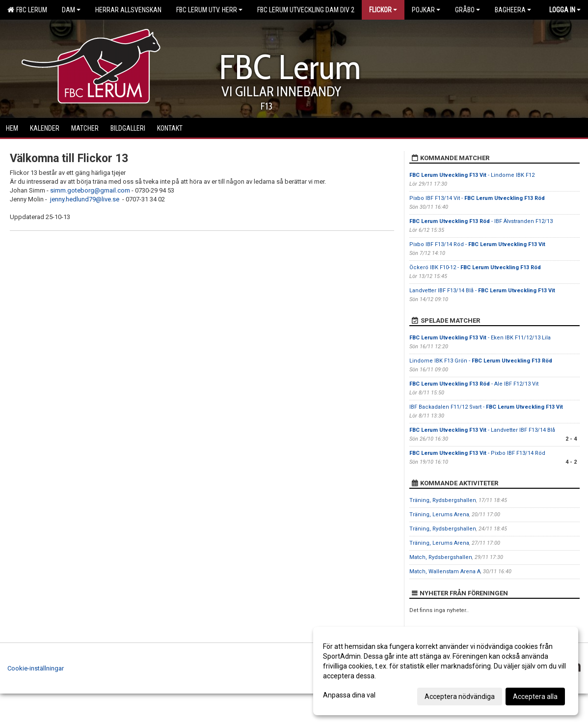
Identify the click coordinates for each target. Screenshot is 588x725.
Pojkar (426, 10)
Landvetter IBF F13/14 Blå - (482, 291)
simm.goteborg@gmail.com (90, 190)
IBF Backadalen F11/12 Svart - (486, 407)
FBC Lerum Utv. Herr (209, 10)
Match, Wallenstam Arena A (445, 572)
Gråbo (468, 10)
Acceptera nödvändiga (460, 697)
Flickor (383, 10)
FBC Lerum (27, 10)
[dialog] (446, 671)
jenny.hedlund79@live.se (85, 199)
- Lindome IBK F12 (472, 175)
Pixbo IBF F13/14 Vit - (477, 198)
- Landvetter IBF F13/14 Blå (482, 430)
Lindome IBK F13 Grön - (481, 361)
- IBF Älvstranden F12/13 (481, 221)
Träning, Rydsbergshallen (443, 500)
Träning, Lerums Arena (439, 515)
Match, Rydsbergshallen (441, 557)
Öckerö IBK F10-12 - (475, 267)
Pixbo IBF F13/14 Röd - (477, 244)
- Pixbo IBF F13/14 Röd (477, 453)
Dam (71, 10)
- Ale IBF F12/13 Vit (474, 384)
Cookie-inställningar (36, 668)
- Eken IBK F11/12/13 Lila (480, 338)
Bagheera (513, 10)
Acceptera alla (535, 697)
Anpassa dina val (349, 695)
